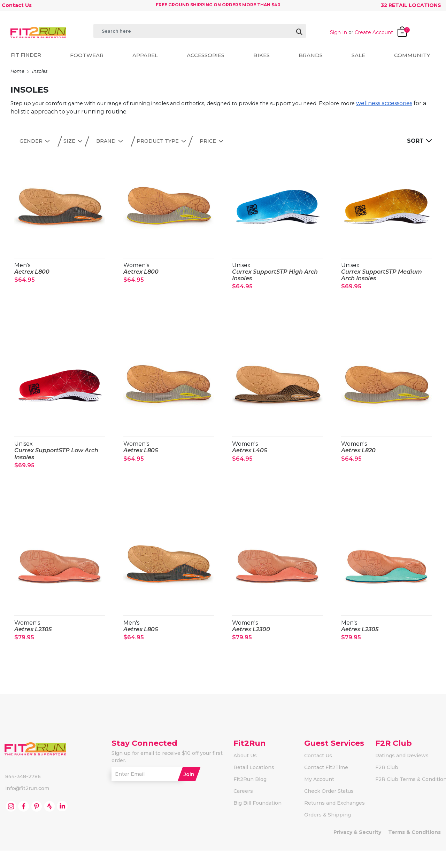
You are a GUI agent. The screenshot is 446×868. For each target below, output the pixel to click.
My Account (319, 797)
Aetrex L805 (141, 456)
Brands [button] (311, 55)
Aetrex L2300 (251, 641)
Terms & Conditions (414, 850)
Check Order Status (329, 808)
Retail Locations (254, 785)
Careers (243, 808)
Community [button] (412, 55)
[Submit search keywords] (95, 44)
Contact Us (17, 5)
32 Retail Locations (411, 5)
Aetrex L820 (358, 456)
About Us (245, 773)
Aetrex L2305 (33, 641)
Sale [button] (358, 55)
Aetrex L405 (249, 456)
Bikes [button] (262, 55)
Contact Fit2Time (326, 785)
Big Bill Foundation (257, 820)
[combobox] (200, 31)
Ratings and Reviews (402, 773)
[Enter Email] (149, 792)
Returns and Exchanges (334, 820)
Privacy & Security (357, 850)
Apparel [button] (145, 55)
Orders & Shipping (328, 832)
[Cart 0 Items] (410, 30)
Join (189, 791)
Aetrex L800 (32, 272)
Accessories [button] (206, 55)
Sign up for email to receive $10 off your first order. (167, 774)
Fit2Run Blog (250, 797)
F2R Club (387, 785)
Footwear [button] (87, 55)
